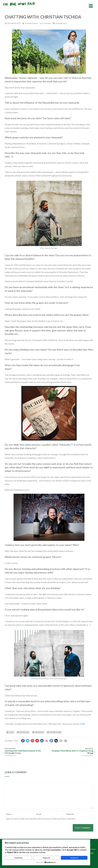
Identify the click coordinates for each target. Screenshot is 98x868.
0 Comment (46, 23)
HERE (82, 724)
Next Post (71, 751)
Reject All (46, 858)
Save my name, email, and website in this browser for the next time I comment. (41, 819)
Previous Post (27, 751)
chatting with (39, 732)
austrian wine (24, 732)
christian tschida (55, 732)
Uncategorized (61, 23)
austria (11, 732)
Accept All (74, 858)
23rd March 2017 (14, 23)
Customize (18, 858)
